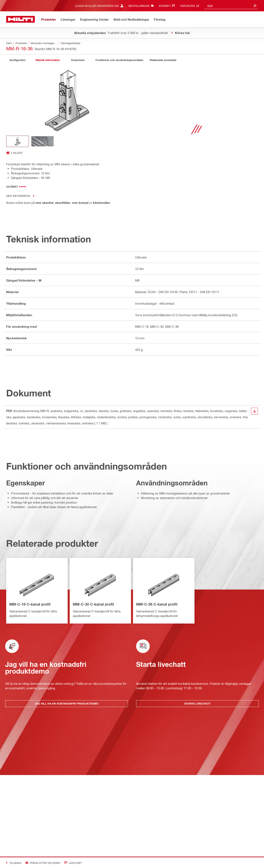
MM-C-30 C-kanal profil (93, 604)
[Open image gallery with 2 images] (14, 153)
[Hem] (21, 19)
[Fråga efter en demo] (42, 863)
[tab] (18, 60)
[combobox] (231, 6)
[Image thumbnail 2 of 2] (42, 141)
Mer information (22, 196)
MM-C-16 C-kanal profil (30, 604)
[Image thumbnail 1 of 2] (18, 141)
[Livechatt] (72, 863)
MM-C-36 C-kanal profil (157, 604)
